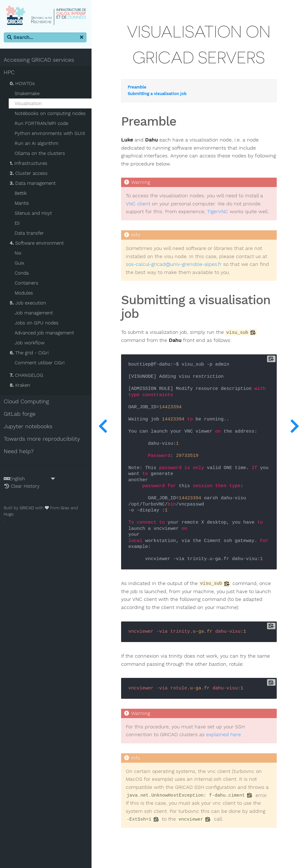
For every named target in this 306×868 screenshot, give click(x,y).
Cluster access (30, 174)
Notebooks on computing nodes (51, 114)
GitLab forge (21, 414)
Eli (18, 223)
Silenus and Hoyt (35, 213)
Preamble (139, 88)
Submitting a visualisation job (159, 94)
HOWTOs (24, 84)
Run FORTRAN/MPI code (43, 124)
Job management (35, 313)
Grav (66, 508)
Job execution (29, 303)
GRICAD (28, 508)
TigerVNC (220, 212)
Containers (28, 283)
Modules (25, 293)
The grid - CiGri (30, 353)
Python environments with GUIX (51, 134)
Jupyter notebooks (29, 427)
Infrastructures (30, 164)
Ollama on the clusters (41, 154)
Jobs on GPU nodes (38, 323)
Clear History (23, 486)
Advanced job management (46, 333)
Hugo (10, 514)
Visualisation (29, 104)
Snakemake (28, 94)
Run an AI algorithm (38, 144)
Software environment (38, 243)
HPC (10, 73)
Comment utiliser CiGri (41, 363)
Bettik (22, 194)
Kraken (21, 386)
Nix (19, 253)
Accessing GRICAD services (40, 60)
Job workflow (31, 343)
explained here (226, 735)
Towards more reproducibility (43, 439)
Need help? (20, 452)
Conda (23, 273)
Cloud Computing (28, 402)
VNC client (140, 204)
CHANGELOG (28, 376)
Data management (34, 184)
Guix (21, 263)
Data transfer (31, 233)
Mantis (23, 204)
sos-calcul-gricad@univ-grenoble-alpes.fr (176, 265)
